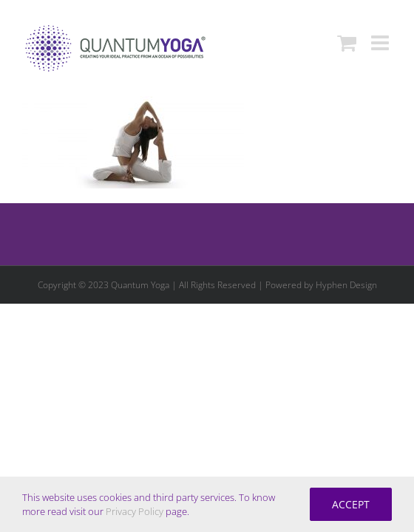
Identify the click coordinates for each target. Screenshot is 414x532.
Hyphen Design (346, 359)
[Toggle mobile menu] (381, 43)
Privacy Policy (135, 511)
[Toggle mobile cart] (347, 43)
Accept (351, 504)
